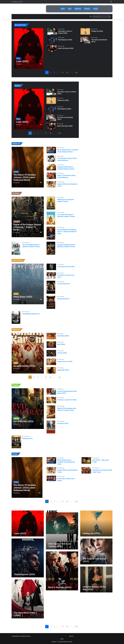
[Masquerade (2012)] (51, 301)
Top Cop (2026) (62, 352)
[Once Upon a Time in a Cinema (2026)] (52, 30)
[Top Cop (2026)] (51, 352)
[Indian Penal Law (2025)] (51, 361)
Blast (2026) (61, 343)
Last (76, 72)
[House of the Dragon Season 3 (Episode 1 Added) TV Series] (28, 216)
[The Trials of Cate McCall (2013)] (85, 39)
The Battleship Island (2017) (31, 313)
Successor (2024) (63, 423)
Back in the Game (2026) (66, 47)
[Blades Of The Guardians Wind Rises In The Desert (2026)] (51, 411)
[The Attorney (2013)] (51, 286)
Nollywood (78, 8)
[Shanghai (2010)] (16, 441)
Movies (18, 85)
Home (58, 8)
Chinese (15, 384)
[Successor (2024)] (51, 426)
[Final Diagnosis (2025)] (52, 39)
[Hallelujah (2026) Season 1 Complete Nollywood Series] (51, 166)
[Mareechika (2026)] (51, 369)
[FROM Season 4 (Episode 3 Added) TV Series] (51, 202)
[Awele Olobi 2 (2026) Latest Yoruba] (51, 477)
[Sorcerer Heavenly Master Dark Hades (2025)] (51, 391)
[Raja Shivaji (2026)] (51, 335)
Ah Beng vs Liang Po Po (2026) (67, 399)
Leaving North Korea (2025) (66, 266)
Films (67, 8)
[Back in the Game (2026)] (52, 48)
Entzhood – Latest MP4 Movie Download (62, 641)
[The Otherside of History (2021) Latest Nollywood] (51, 158)
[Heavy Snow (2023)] (28, 283)
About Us (71, 635)
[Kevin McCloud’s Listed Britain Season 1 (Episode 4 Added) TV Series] (51, 232)
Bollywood (16, 329)
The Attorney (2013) (64, 283)
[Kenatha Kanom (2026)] (28, 352)
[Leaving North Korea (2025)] (51, 266)
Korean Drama (17, 260)
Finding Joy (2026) (97, 30)
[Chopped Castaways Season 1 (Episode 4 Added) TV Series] (51, 247)
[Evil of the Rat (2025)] (28, 408)
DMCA (62, 638)
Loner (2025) (20, 533)
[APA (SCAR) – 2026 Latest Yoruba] (86, 460)
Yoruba (100, 8)
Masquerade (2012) (63, 298)
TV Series (90, 8)
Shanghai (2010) (28, 438)
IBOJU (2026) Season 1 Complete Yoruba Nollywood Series (66, 461)
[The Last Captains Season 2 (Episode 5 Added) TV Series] (16, 247)
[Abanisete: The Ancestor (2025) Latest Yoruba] (86, 469)
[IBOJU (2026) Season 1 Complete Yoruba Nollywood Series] (51, 149)
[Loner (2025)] (29, 48)
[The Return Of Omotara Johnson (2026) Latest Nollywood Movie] (28, 166)
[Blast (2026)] (51, 344)
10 (63, 72)
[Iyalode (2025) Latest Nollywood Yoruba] (51, 183)
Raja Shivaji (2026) (63, 335)
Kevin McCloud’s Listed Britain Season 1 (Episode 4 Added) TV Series (67, 231)
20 (67, 72)
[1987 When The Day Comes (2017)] (51, 275)
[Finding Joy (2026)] (85, 30)
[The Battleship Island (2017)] (16, 316)
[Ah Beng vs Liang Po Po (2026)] (51, 399)
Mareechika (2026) (63, 369)
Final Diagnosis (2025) (65, 39)
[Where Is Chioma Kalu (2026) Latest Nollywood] (51, 175)
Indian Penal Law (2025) (65, 361)
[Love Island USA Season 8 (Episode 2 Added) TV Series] (51, 217)
